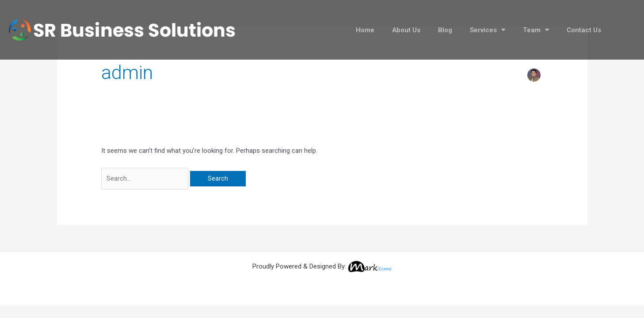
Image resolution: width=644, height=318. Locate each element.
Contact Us (584, 30)
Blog (445, 30)
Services (488, 30)
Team (536, 30)
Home (365, 30)
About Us (406, 30)
